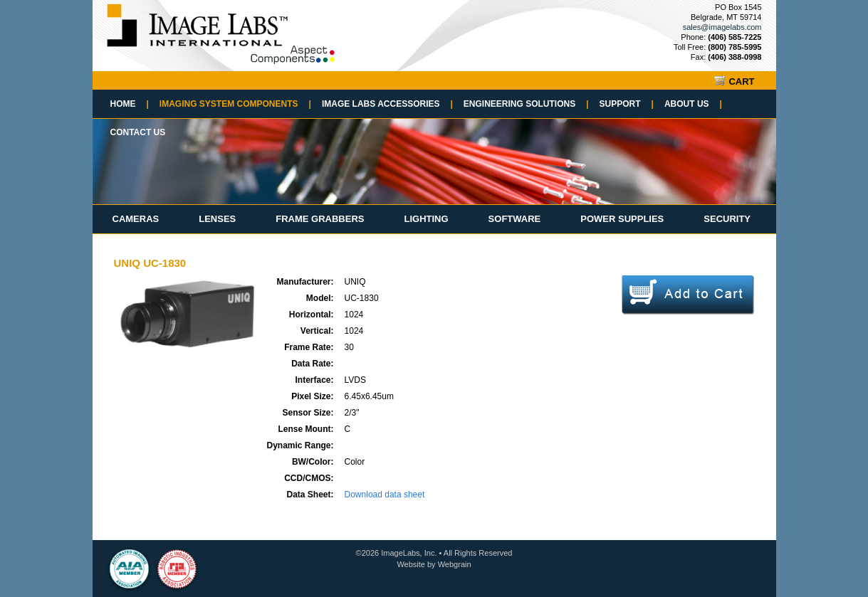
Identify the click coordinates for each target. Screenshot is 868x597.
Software (515, 219)
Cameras (136, 219)
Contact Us (138, 132)
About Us (693, 104)
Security (727, 219)
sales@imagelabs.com (722, 27)
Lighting (426, 219)
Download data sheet (385, 495)
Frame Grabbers (320, 219)
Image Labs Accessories (387, 104)
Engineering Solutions (526, 104)
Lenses (217, 219)
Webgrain (455, 564)
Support (627, 104)
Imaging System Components (235, 104)
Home (130, 104)
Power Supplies (622, 219)
